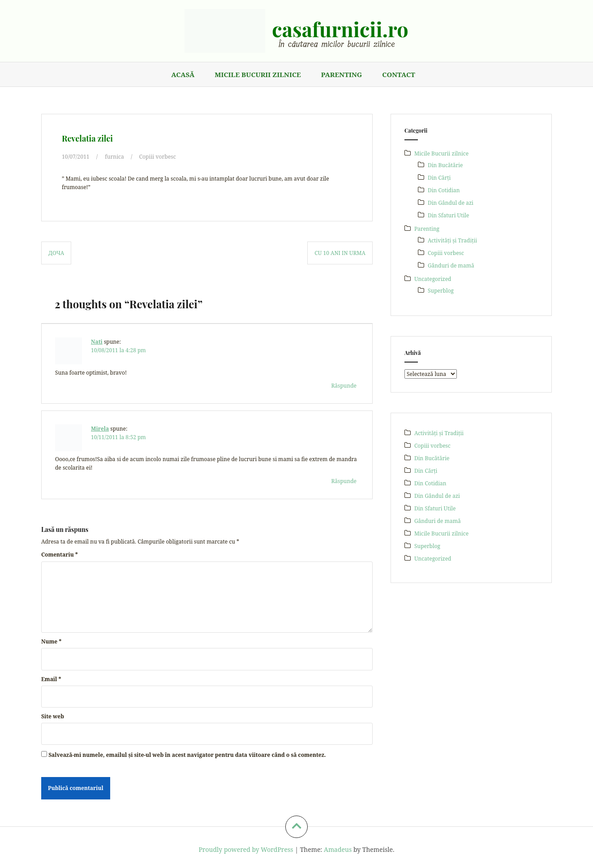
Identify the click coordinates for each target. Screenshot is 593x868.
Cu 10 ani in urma (340, 253)
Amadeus (338, 849)
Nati (97, 342)
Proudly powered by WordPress (246, 849)
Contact (398, 74)
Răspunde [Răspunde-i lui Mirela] (344, 481)
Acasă (183, 74)
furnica (114, 157)
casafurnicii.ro (340, 29)
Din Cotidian (444, 190)
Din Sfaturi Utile (448, 215)
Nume (51, 641)
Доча (56, 253)
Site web (53, 716)
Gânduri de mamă (451, 266)
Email (51, 679)
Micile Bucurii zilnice (258, 74)
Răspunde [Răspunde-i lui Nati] (344, 385)
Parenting (342, 74)
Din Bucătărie (445, 165)
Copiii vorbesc (157, 157)
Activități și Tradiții (452, 240)
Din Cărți (439, 178)
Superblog (441, 291)
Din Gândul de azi (451, 203)
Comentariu (60, 555)
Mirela (100, 429)
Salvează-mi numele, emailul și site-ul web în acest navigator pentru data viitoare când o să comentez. (187, 755)
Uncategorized (433, 279)
